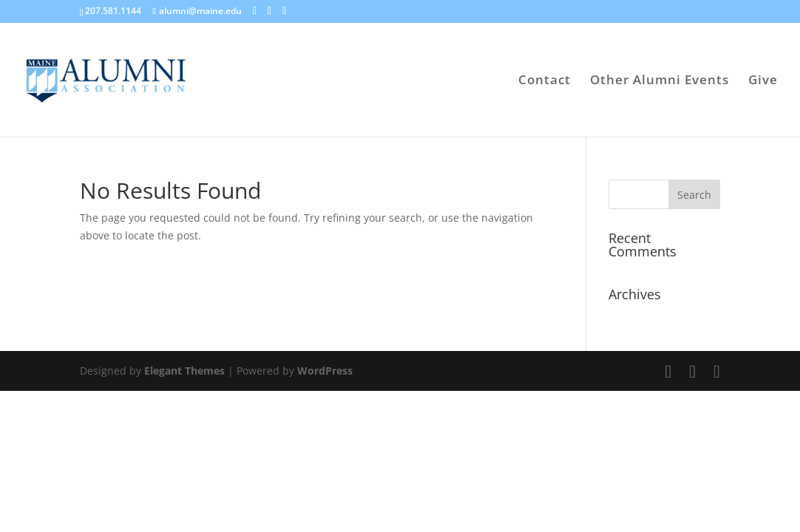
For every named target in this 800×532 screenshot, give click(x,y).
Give (763, 81)
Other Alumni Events (660, 81)
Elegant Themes (184, 371)
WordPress (325, 371)
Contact (545, 81)
